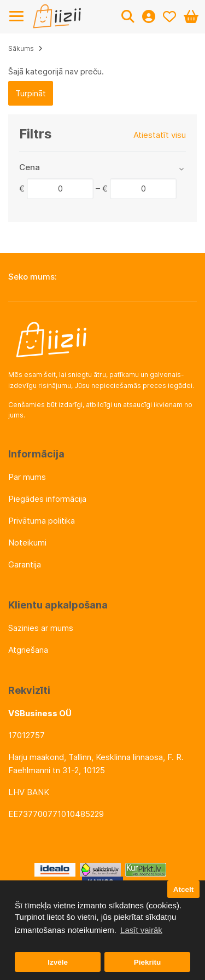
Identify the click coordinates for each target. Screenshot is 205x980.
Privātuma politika (42, 521)
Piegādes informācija (47, 499)
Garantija (25, 564)
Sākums (21, 48)
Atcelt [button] (184, 889)
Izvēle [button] (58, 962)
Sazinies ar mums (41, 628)
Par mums (27, 477)
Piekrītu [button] (148, 962)
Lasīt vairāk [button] (141, 930)
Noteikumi (27, 543)
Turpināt (31, 93)
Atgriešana (28, 650)
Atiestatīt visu (160, 135)
